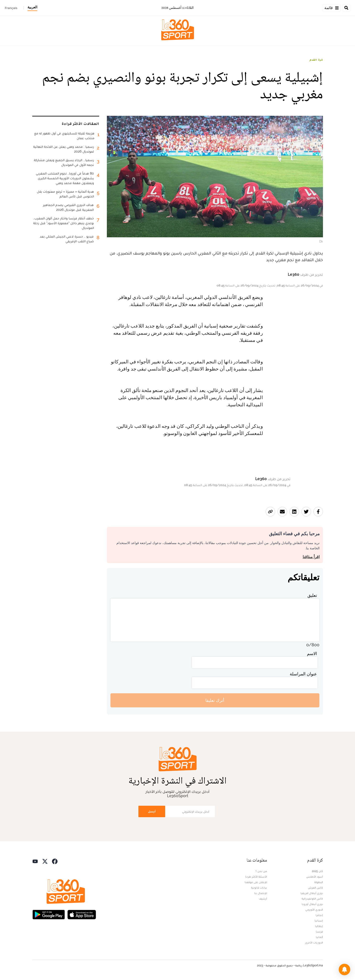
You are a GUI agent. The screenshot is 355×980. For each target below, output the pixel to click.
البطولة (319, 882)
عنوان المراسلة (303, 674)
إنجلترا (319, 915)
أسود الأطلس (315, 877)
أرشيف (263, 899)
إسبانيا (319, 921)
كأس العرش (315, 888)
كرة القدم (316, 60)
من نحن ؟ (261, 871)
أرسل (152, 811)
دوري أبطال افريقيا (312, 893)
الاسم (312, 654)
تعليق (312, 595)
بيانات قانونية (259, 888)
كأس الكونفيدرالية (312, 899)
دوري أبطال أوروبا (312, 904)
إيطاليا (319, 926)
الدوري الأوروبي (314, 910)
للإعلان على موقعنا (256, 882)
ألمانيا (319, 937)
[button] (344, 969)
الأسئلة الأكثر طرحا (256, 877)
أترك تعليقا (215, 700)
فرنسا (319, 932)
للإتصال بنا (261, 893)
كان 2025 (317, 871)
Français (11, 8)
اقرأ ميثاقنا (311, 557)
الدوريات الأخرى (314, 943)
